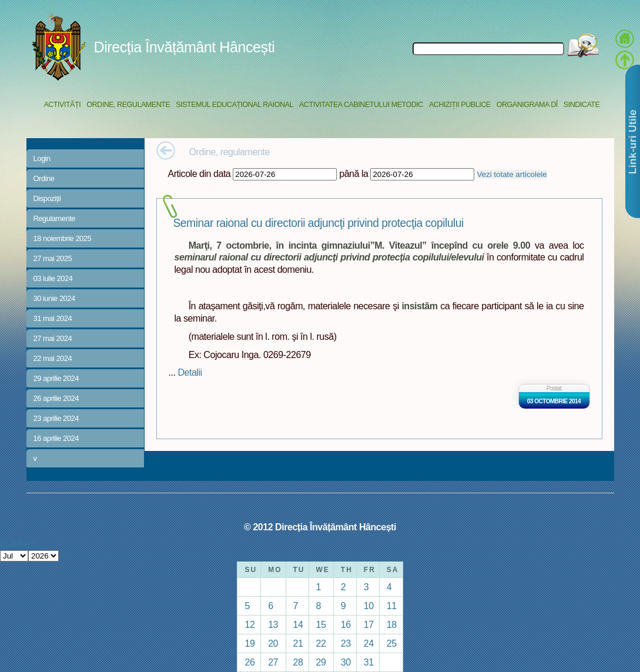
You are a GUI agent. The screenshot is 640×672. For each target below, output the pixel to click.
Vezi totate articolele (512, 174)
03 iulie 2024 (53, 278)
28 (298, 662)
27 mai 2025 (53, 258)
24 (369, 643)
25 (392, 643)
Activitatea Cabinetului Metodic (361, 105)
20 (273, 643)
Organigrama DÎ (527, 105)
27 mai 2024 (53, 338)
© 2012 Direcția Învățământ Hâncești (320, 527)
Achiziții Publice (460, 105)
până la (353, 173)
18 (392, 624)
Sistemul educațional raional (234, 105)
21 (298, 643)
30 (346, 662)
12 (249, 624)
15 (321, 624)
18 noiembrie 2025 (63, 238)
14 (298, 624)
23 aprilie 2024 (56, 418)
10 (369, 606)
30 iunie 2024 (54, 298)
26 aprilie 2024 (56, 398)
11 (392, 606)
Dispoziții (47, 198)
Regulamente (54, 218)
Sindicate (582, 105)
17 (369, 624)
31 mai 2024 (53, 318)
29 (321, 662)
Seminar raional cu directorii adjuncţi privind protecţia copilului (319, 223)
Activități (62, 105)
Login (42, 158)
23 (346, 643)
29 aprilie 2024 (56, 378)
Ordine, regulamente (128, 105)
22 (321, 643)
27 (273, 662)
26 (249, 662)
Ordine (44, 178)
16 (346, 624)
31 (369, 662)
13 (273, 624)
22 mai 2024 (53, 358)
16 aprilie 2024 (56, 438)
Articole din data (200, 173)
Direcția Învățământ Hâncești (185, 47)
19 (249, 643)
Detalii (190, 372)
